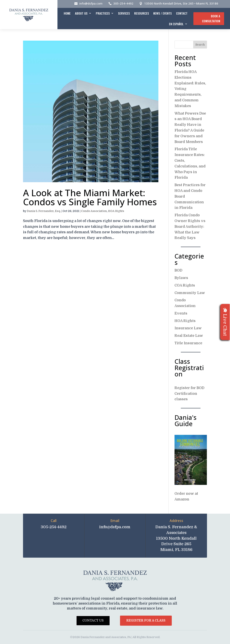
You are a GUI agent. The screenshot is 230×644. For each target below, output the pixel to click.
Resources (142, 13)
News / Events (163, 13)
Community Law (190, 293)
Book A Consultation (211, 19)
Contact (182, 13)
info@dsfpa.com (91, 3)
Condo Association (94, 211)
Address (176, 521)
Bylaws (181, 278)
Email (115, 521)
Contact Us (93, 621)
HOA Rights (116, 211)
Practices (103, 13)
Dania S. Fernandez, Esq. (44, 211)
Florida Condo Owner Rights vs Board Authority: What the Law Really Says (190, 226)
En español (176, 24)
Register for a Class (146, 621)
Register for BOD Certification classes (189, 394)
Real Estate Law (189, 336)
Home (67, 13)
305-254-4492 (123, 3)
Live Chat (225, 322)
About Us (81, 13)
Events (181, 313)
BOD (178, 270)
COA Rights (185, 285)
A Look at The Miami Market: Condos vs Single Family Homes (90, 197)
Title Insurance (188, 343)
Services (124, 13)
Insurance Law (188, 328)
